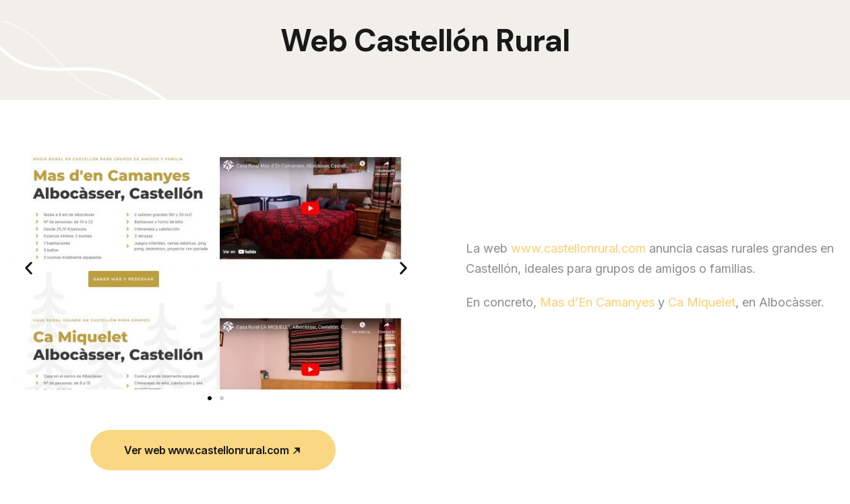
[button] (29, 268)
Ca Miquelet (702, 330)
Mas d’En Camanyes (597, 330)
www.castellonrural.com (578, 276)
